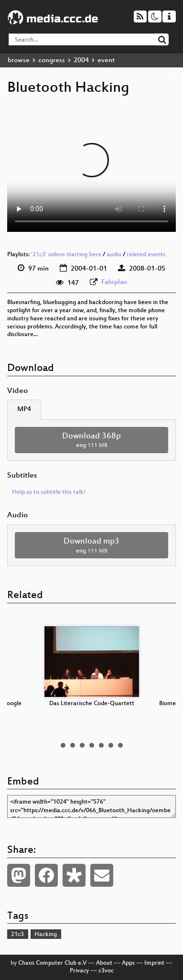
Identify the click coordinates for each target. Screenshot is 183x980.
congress (52, 60)
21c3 (17, 935)
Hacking (46, 935)
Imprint (154, 963)
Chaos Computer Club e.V (52, 963)
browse (19, 60)
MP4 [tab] (24, 409)
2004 (81, 60)
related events (146, 255)
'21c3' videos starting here (66, 255)
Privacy (79, 971)
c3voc (106, 971)
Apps (128, 963)
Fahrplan (114, 282)
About (104, 963)
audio (114, 255)
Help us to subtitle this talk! (49, 492)
